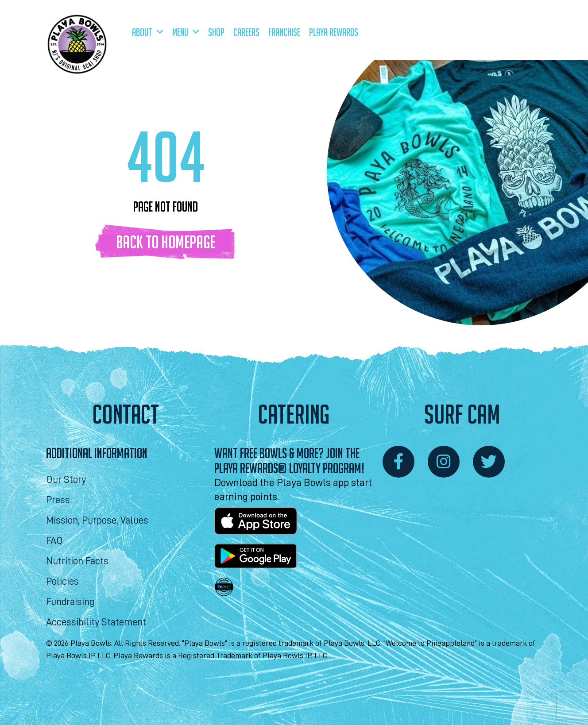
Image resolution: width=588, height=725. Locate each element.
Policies (62, 582)
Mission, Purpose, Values (97, 521)
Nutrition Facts (77, 561)
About (148, 32)
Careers (246, 32)
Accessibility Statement (96, 623)
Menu (186, 32)
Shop (216, 32)
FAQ (54, 541)
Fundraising (70, 602)
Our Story (66, 480)
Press (58, 500)
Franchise (284, 32)
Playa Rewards (334, 32)
